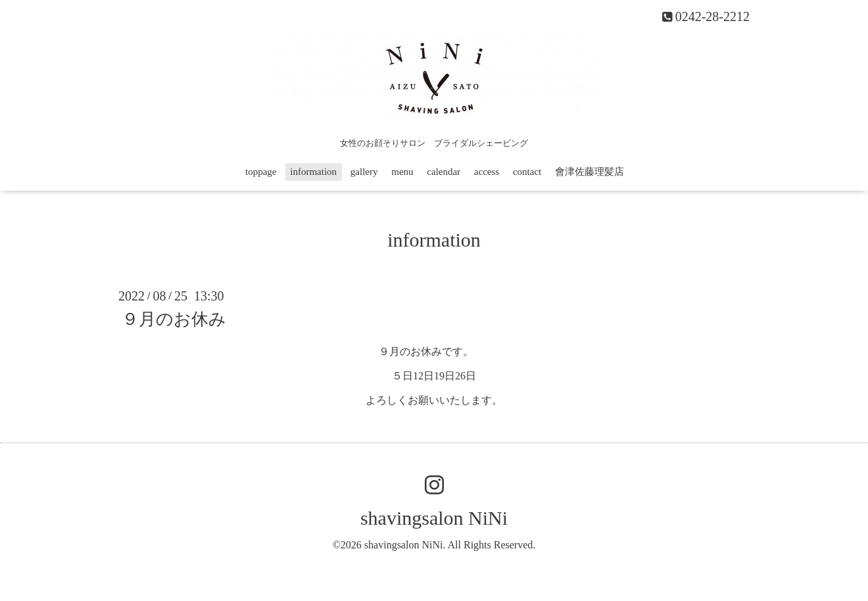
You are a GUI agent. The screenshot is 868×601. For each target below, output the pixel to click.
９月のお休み (174, 319)
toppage (261, 172)
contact (527, 172)
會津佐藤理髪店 (590, 172)
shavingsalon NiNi (434, 518)
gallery (364, 172)
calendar (444, 172)
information (313, 172)
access (487, 172)
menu (402, 172)
